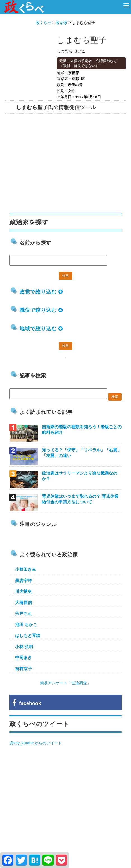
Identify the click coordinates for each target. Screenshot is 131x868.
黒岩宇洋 (23, 580)
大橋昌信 (23, 603)
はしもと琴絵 (28, 635)
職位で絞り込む (41, 310)
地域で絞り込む (41, 329)
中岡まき (23, 657)
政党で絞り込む (41, 292)
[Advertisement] (51, 165)
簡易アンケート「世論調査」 (65, 683)
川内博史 (23, 591)
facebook (27, 703)
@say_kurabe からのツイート (36, 743)
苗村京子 (23, 669)
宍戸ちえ (23, 613)
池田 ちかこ (26, 625)
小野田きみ (26, 569)
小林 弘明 (24, 647)
